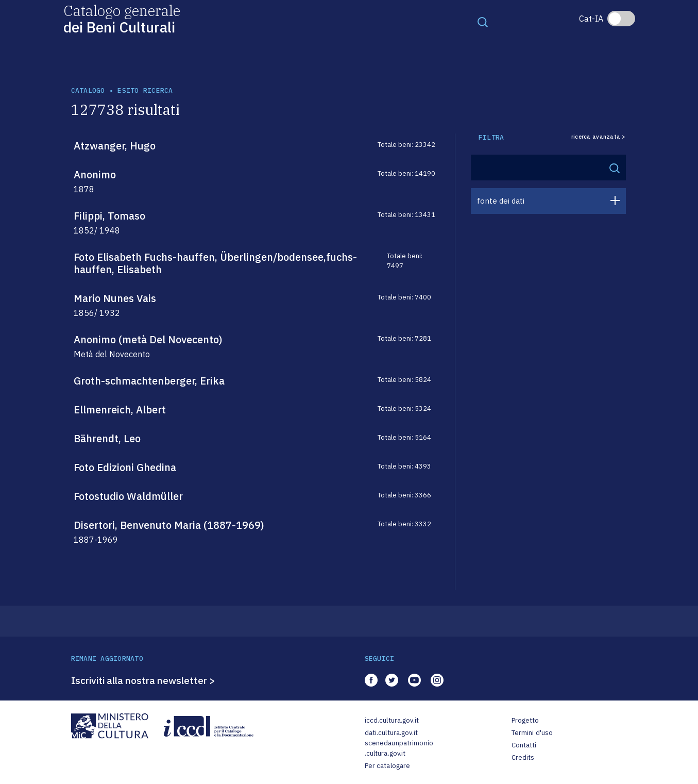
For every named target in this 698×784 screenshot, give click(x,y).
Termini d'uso (532, 733)
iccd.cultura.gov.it (392, 720)
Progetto (525, 720)
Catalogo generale (122, 18)
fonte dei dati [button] (501, 201)
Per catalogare (388, 766)
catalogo (88, 90)
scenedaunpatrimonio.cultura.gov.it (399, 748)
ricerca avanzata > (599, 137)
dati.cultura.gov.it (391, 733)
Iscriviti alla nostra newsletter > (143, 680)
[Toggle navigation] (483, 22)
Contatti (524, 745)
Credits (523, 757)
